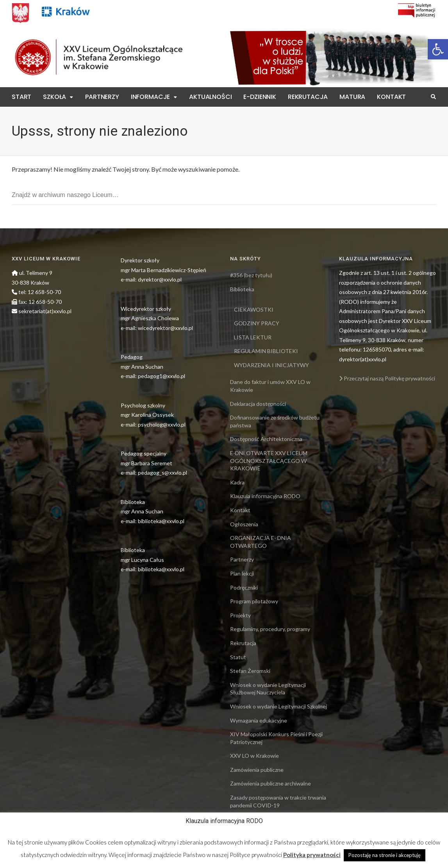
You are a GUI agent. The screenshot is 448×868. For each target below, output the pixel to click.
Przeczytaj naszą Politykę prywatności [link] (387, 378)
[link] (438, 49)
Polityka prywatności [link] (312, 855)
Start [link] (21, 97)
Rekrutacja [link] (308, 97)
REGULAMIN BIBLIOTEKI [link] (266, 351)
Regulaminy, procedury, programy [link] (270, 629)
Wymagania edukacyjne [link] (259, 720)
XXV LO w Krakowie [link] (254, 756)
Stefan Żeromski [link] (250, 671)
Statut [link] (238, 657)
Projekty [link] (240, 615)
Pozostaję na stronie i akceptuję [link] (385, 855)
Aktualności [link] (210, 97)
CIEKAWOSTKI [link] (254, 309)
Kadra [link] (237, 482)
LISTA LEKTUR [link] (253, 337)
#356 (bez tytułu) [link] (251, 275)
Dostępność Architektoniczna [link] (266, 439)
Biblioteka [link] (242, 289)
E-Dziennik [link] (260, 97)
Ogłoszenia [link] (244, 524)
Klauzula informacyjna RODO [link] (265, 496)
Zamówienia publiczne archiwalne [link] (270, 783)
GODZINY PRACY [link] (257, 323)
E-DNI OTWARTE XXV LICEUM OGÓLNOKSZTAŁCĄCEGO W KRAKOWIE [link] (269, 461)
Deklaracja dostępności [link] (258, 404)
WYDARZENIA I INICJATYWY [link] (271, 365)
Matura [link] (352, 97)
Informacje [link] (150, 97)
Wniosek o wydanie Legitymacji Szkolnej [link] (278, 706)
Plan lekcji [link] (242, 573)
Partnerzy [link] (102, 97)
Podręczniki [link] (244, 587)
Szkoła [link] (54, 97)
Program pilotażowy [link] (254, 601)
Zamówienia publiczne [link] (257, 770)
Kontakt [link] (391, 97)
